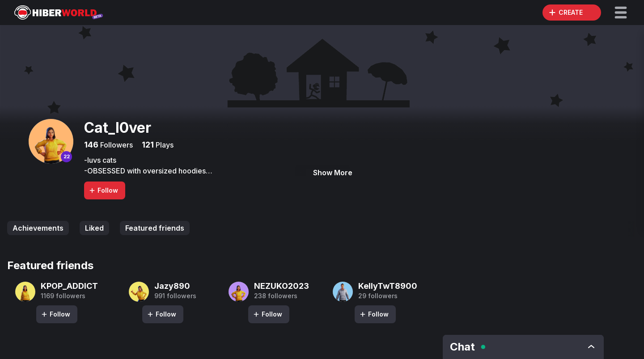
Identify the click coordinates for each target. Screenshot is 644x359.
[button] (621, 13)
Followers (116, 145)
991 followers (175, 296)
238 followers (276, 296)
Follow (103, 190)
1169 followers (63, 296)
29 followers (378, 296)
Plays (164, 145)
